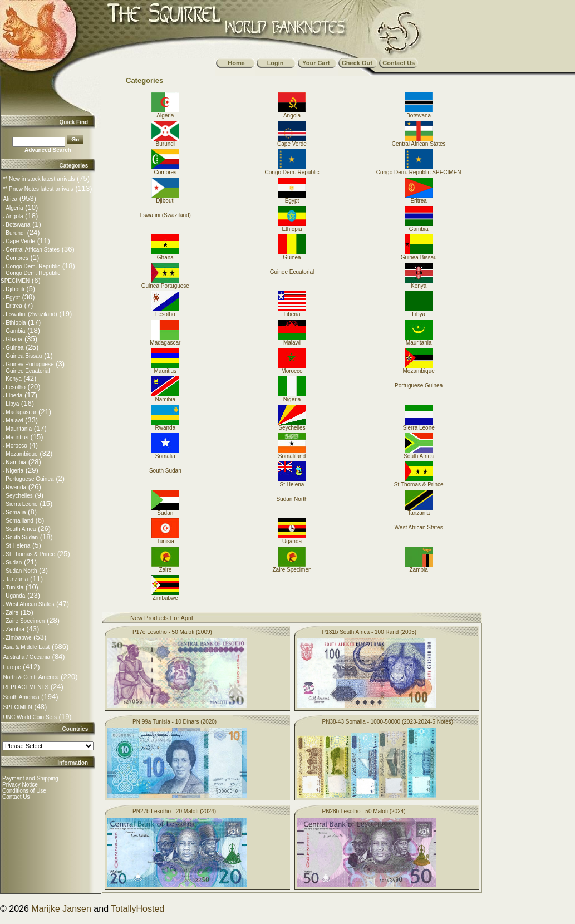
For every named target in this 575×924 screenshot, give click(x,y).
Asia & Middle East (26, 647)
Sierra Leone (21, 504)
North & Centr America (31, 677)
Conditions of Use (24, 791)
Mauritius (17, 437)
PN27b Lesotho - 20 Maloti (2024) (174, 811)
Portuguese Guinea (30, 479)
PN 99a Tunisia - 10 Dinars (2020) (175, 722)
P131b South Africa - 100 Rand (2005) (370, 632)
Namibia (16, 462)
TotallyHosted (137, 909)
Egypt (13, 298)
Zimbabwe (18, 638)
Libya (12, 404)
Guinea (14, 348)
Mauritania (19, 429)
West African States (30, 604)
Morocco (16, 446)
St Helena (18, 546)
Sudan (14, 562)
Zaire (12, 613)
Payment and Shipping (30, 778)
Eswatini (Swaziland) (31, 314)
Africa (10, 199)
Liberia (14, 395)
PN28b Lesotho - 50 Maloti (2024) (364, 811)
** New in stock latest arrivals (39, 179)
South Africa (21, 529)
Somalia (16, 512)
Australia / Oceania (26, 657)
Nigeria (14, 471)
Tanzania (17, 579)
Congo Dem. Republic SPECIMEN (419, 170)
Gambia (15, 331)
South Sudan (22, 537)
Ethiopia (16, 323)
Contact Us (16, 797)
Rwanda (16, 487)
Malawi (14, 421)
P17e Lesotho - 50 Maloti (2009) (172, 632)
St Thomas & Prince (30, 554)
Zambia (15, 629)
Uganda (15, 596)
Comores (17, 258)
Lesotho (16, 387)
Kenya (13, 379)
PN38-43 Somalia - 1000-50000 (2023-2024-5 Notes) (388, 722)
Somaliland (19, 521)
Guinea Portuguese (30, 364)
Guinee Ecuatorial (28, 371)
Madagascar (21, 412)
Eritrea (14, 306)
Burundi (15, 233)
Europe (12, 667)
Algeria (14, 208)
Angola (14, 216)
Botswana (18, 225)
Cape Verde (20, 241)
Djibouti (15, 289)
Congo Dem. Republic (33, 266)
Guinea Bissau (24, 356)
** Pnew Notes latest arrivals (38, 189)
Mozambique (21, 454)
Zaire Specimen (25, 621)
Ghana (14, 339)
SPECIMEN (17, 707)
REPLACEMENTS (26, 687)
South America (21, 697)
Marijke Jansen (61, 909)
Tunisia (14, 588)
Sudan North (21, 571)
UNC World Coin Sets (30, 717)
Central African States (33, 250)
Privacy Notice (20, 785)
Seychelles (19, 496)
